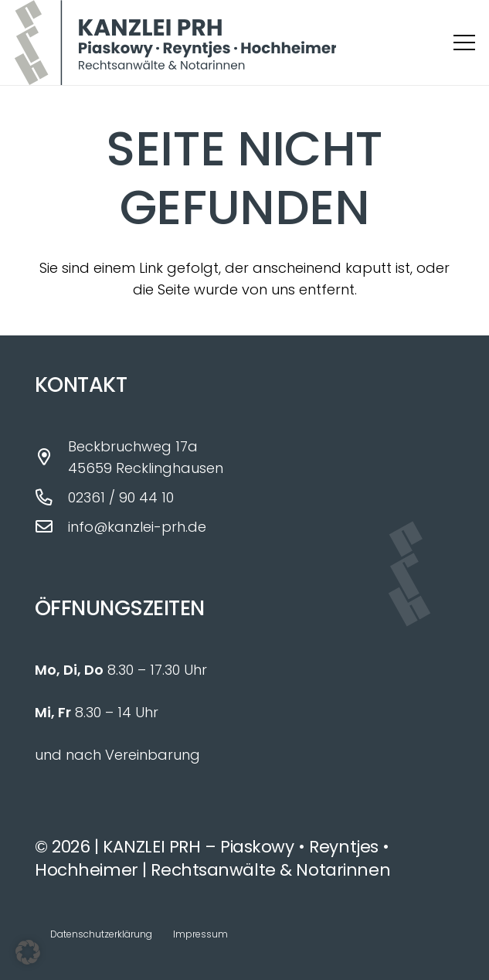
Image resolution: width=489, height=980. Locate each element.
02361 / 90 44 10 (121, 497)
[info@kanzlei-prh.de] (51, 527)
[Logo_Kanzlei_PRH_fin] (175, 43)
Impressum (200, 934)
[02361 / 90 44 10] (51, 498)
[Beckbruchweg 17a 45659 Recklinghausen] (51, 458)
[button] (465, 43)
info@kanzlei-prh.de (137, 527)
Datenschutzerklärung (101, 934)
